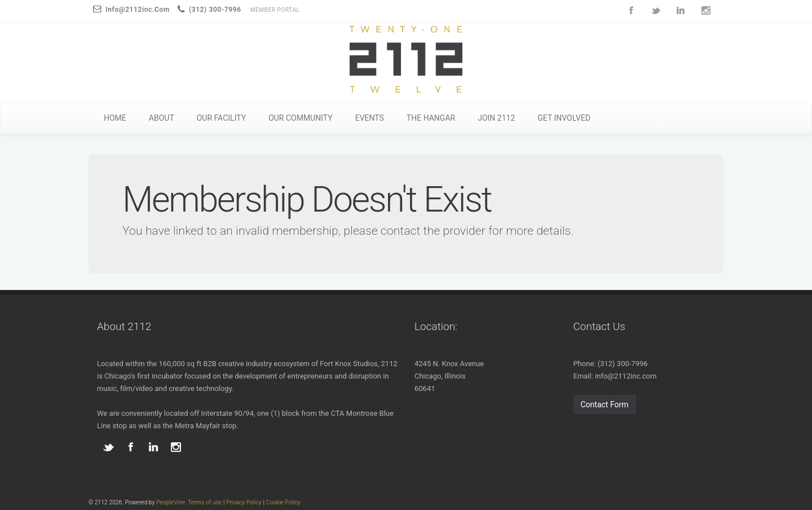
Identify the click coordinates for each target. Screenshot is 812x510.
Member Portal (275, 10)
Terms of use (205, 502)
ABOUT (162, 118)
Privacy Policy (244, 502)
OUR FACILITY (221, 118)
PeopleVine (171, 502)
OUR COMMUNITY (301, 118)
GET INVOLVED (564, 118)
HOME (115, 118)
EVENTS (370, 118)
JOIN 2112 (496, 118)
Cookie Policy (283, 502)
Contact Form (605, 405)
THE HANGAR (431, 118)
